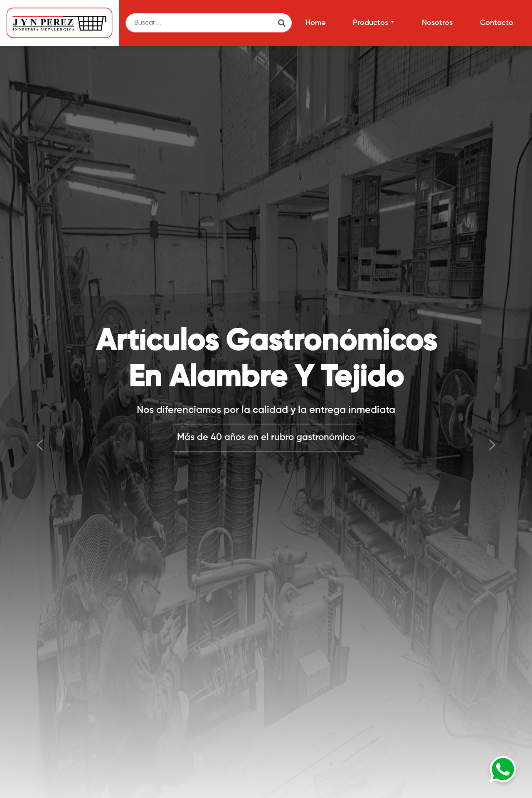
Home (315, 23)
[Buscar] (209, 23)
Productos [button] (371, 23)
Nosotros (437, 23)
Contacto (497, 23)
